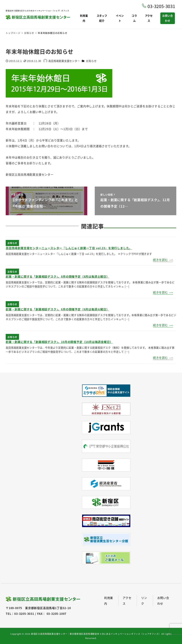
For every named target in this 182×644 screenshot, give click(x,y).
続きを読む (160, 260)
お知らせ (91, 61)
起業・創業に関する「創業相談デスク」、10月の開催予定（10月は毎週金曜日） (59, 342)
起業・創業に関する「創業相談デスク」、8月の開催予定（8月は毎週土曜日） (57, 276)
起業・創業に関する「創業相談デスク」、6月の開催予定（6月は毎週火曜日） (57, 309)
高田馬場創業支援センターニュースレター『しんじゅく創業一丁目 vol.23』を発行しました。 (69, 248)
